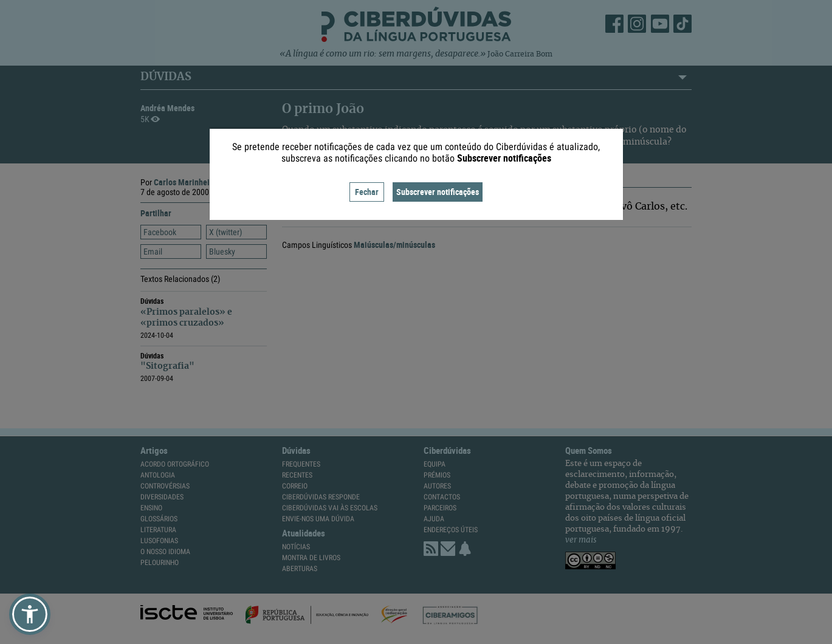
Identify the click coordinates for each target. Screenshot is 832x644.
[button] (30, 614)
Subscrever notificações (438, 192)
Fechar (367, 192)
